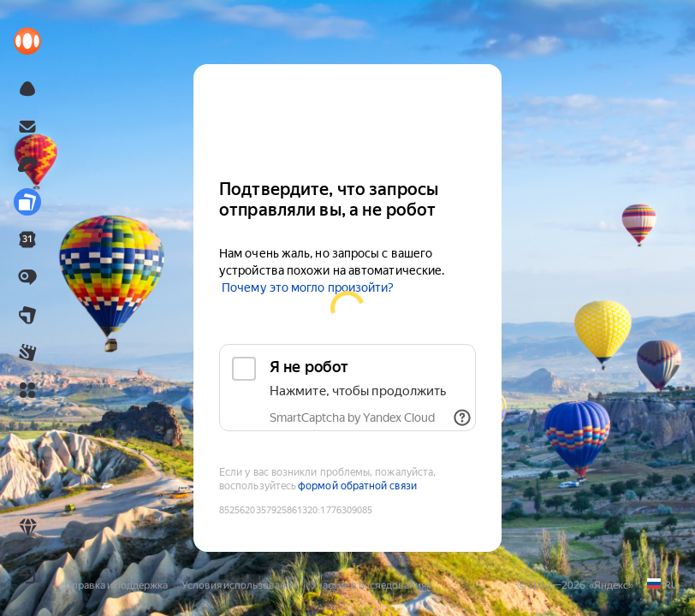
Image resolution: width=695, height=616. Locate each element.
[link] (27, 41)
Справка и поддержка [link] (116, 585)
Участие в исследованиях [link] (371, 585)
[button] (27, 390)
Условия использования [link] (239, 585)
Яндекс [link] (611, 585)
